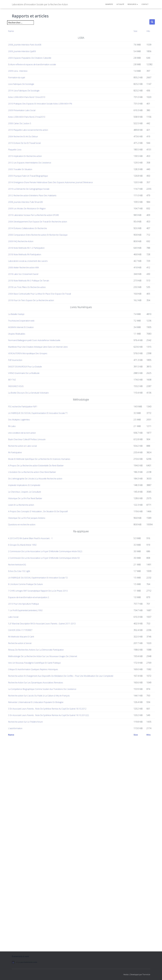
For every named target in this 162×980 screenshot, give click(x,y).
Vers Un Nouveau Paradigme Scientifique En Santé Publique (42, 848)
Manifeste (109, 4)
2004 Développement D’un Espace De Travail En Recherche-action (46, 296)
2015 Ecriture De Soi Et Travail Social (31, 180)
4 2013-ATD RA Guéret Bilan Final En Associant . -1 (38, 690)
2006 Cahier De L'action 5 (25, 150)
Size (134, 31)
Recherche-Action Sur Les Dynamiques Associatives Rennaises (44, 878)
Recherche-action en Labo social (29, 560)
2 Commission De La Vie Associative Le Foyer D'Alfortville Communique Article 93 (53, 709)
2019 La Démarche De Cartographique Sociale (36, 250)
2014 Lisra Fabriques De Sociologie (30, 99)
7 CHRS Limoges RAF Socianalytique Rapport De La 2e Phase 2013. (46, 742)
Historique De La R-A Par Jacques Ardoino (33, 669)
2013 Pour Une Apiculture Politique (30, 757)
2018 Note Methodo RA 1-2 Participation (33, 322)
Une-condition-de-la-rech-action (29, 540)
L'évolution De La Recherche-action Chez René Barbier (40, 601)
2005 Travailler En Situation (26, 220)
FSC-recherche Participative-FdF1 (29, 512)
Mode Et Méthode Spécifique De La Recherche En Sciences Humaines (48, 580)
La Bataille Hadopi (22, 388)
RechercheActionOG (23, 716)
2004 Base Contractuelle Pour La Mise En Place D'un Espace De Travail (48, 368)
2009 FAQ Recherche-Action (27, 315)
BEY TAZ (17, 476)
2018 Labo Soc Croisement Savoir (29, 348)
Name (16, 31)
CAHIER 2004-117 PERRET (26, 797)
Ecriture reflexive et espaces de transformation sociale (40, 64)
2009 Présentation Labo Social (28, 130)
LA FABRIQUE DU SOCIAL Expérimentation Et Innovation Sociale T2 (46, 729)
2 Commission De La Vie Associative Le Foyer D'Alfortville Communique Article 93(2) (54, 703)
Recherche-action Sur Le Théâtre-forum (32, 938)
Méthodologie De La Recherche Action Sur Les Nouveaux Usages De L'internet (52, 838)
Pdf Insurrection (21, 446)
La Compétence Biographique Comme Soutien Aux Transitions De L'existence (51, 888)
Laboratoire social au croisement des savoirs (35, 335)
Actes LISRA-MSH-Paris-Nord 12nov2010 (33, 109)
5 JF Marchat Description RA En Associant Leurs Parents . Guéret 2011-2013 (50, 787)
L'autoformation (21, 949)
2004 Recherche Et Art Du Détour (30, 170)
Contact (145, 4)
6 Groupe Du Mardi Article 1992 (29, 696)
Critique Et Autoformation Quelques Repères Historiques (41, 858)
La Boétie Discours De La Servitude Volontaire (35, 497)
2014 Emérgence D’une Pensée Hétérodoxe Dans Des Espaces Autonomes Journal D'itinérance (60, 240)
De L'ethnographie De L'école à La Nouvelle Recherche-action (43, 611)
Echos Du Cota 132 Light (25, 723)
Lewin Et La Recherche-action (27, 651)
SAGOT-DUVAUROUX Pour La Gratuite (32, 456)
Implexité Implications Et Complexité (31, 621)
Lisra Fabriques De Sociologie (27, 89)
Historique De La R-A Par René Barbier (32, 641)
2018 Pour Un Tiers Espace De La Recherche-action (38, 374)
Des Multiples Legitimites (25, 525)
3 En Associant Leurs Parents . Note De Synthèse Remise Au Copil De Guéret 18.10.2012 (56, 918)
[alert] (33, 971)
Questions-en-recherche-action (28, 676)
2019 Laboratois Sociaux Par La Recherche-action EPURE (41, 289)
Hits (145, 31)
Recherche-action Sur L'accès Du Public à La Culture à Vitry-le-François (48, 898)
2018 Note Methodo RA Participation (31, 328)
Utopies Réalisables (23, 408)
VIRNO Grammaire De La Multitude (30, 466)
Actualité (120, 4)
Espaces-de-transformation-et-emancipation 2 (35, 749)
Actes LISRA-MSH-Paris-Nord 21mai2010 (33, 140)
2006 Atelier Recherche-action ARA (30, 341)
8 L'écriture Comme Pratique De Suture (32, 736)
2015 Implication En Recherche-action (32, 200)
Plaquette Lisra (20, 190)
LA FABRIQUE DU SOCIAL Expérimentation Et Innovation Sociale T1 (46, 519)
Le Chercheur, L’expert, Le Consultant (32, 631)
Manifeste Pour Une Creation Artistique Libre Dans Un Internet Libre (47, 426)
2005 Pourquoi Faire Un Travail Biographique (35, 230)
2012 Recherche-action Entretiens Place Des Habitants (40, 261)
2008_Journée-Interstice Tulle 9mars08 (32, 271)
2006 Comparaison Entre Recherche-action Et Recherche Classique (46, 309)
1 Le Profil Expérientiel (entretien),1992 (32, 767)
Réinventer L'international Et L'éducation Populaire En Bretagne (44, 908)
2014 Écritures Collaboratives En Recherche (34, 302)
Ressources (133, 4)
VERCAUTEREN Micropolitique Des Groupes (34, 436)
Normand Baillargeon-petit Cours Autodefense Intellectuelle (43, 416)
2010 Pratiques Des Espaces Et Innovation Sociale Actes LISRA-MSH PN (48, 119)
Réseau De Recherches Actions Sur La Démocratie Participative (44, 828)
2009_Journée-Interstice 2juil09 (28, 51)
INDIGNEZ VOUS (21, 487)
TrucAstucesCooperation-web (28, 395)
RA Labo (17, 532)
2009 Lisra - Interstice (23, 71)
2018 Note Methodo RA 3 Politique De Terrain (35, 355)
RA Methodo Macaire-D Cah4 (27, 808)
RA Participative (20, 570)
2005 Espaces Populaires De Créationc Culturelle (37, 58)
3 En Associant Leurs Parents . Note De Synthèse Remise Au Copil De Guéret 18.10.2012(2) (58, 928)
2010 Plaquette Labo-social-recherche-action (35, 160)
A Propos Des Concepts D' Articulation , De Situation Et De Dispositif (46, 661)
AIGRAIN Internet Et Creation (27, 401)
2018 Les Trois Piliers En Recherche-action (34, 361)
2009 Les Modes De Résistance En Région (34, 281)
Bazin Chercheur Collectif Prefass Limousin (34, 550)
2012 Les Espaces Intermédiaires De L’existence (36, 210)
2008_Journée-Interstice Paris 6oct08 (31, 45)
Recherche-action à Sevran (26, 818)
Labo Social (18, 777)
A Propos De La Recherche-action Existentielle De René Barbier (44, 591)
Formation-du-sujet (22, 79)
